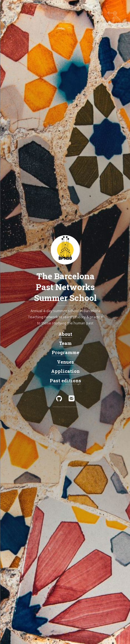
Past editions (65, 380)
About (65, 334)
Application (65, 371)
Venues (65, 362)
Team (65, 343)
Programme (65, 352)
